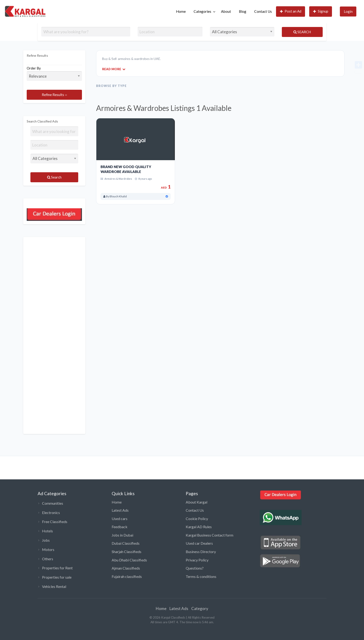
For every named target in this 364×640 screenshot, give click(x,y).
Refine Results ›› (54, 95)
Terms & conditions (201, 576)
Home (181, 11)
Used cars (120, 519)
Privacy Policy (197, 560)
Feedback (120, 527)
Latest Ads (120, 510)
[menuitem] (181, 12)
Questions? (195, 568)
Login (348, 11)
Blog (243, 11)
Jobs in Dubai (122, 535)
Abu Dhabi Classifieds (129, 560)
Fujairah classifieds (127, 576)
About (226, 11)
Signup (321, 11)
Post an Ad (291, 11)
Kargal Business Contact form (210, 535)
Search (302, 32)
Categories (202, 11)
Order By (54, 73)
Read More (114, 69)
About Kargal (197, 502)
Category (200, 608)
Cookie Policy (197, 519)
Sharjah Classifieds (127, 552)
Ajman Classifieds (126, 568)
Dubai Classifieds (126, 543)
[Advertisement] (54, 335)
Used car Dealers (199, 543)
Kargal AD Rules (199, 527)
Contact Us (263, 11)
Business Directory (201, 552)
